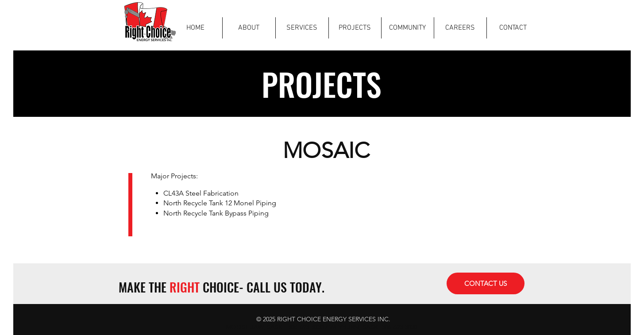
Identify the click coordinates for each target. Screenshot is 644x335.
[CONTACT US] (486, 283)
